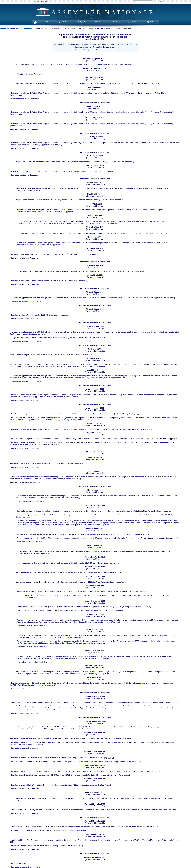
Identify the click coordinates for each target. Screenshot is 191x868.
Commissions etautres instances (81, 22)
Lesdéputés (47, 22)
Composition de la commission (104, 47)
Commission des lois (83, 47)
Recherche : (135, 2)
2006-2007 (133, 45)
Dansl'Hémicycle (64, 22)
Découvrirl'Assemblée (133, 22)
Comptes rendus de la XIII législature (80, 50)
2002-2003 (106, 45)
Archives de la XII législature (21, 28)
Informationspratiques (150, 22)
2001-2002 (97, 45)
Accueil (3, 28)
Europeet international (116, 22)
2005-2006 (124, 45)
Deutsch (44, 2)
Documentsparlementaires (98, 22)
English (36, 2)
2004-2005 (115, 45)
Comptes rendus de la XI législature (111, 50)
